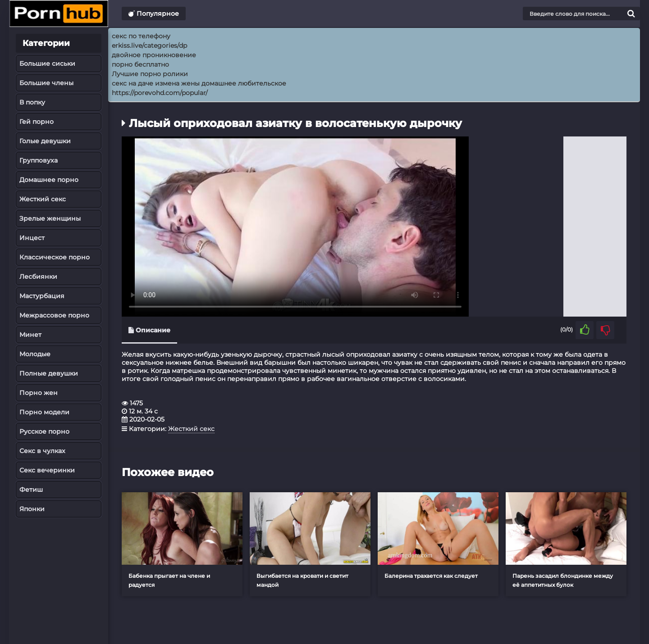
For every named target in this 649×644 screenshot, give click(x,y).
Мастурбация (42, 296)
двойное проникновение (154, 55)
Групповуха (39, 160)
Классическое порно (55, 257)
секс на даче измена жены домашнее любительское (199, 83)
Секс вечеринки (47, 470)
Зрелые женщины (50, 218)
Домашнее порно (49, 180)
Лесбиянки (38, 277)
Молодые (35, 354)
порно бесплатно (140, 64)
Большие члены (46, 83)
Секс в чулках (42, 451)
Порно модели (44, 412)
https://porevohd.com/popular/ (160, 93)
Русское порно (44, 431)
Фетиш (31, 490)
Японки (32, 509)
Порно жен (39, 393)
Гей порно (37, 122)
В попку (32, 102)
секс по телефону (141, 36)
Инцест (32, 238)
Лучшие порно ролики (150, 74)
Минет (30, 335)
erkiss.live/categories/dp (149, 45)
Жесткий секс (43, 199)
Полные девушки (49, 373)
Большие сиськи (47, 63)
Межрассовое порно (54, 315)
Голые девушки (45, 141)
